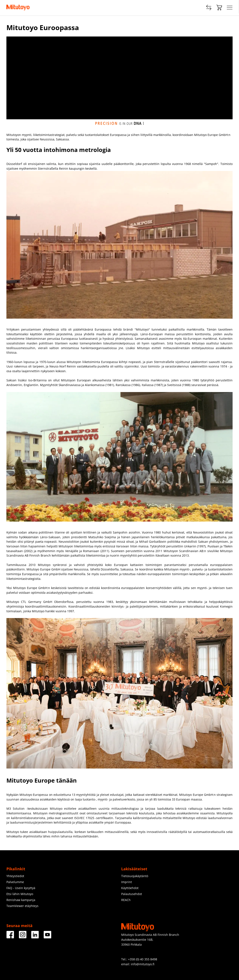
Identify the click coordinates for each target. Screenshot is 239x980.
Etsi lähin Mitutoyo (20, 894)
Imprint (127, 882)
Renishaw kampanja (21, 900)
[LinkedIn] (35, 937)
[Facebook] (10, 937)
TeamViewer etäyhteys (22, 906)
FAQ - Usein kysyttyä (21, 888)
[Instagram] (23, 937)
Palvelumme (15, 882)
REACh (126, 900)
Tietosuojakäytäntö (135, 876)
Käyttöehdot (130, 888)
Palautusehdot (132, 894)
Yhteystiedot (15, 876)
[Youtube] (47, 937)
